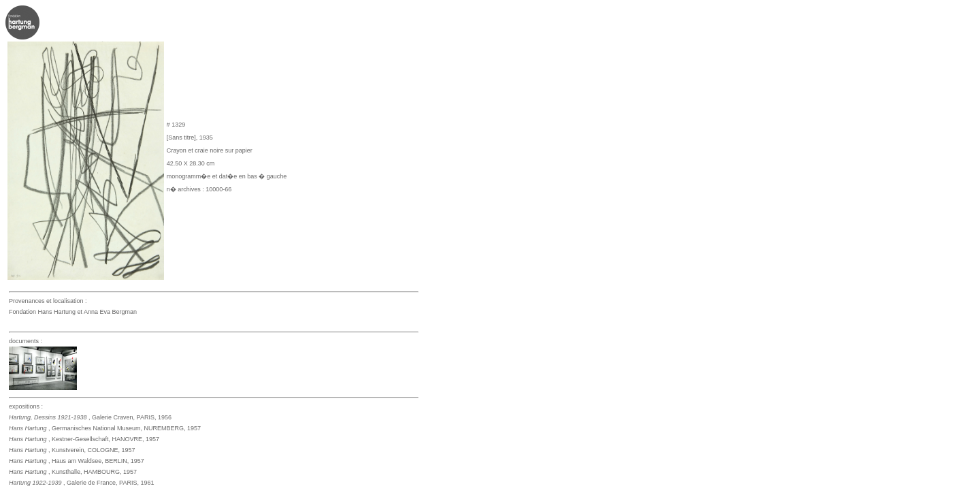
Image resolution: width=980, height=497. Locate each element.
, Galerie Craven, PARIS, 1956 (90, 417)
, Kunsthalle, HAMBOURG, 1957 (73, 472)
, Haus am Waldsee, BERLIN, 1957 (77, 461)
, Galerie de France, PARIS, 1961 (81, 483)
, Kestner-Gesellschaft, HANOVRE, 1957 (84, 439)
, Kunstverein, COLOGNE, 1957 (72, 450)
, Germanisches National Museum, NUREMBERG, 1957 (105, 428)
